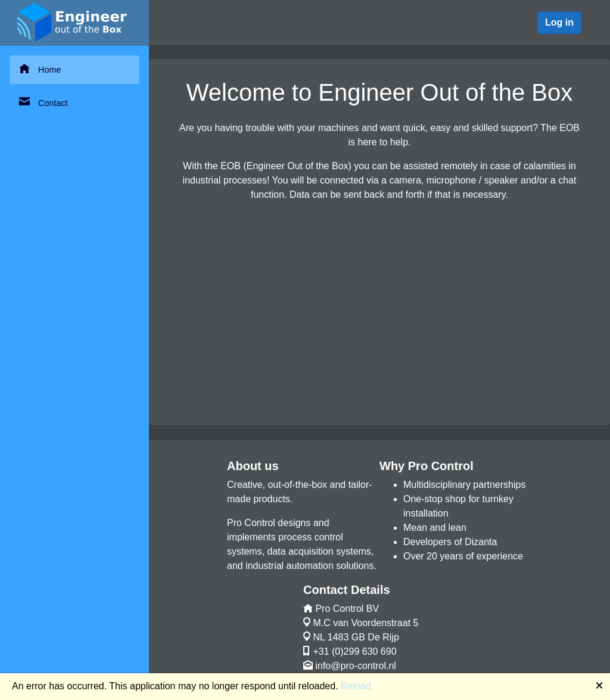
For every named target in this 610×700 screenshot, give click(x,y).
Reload (356, 686)
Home (40, 69)
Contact (43, 102)
